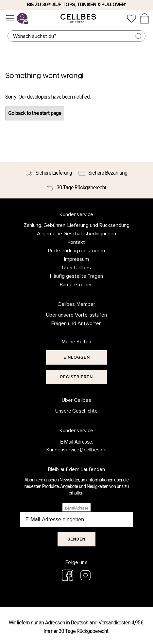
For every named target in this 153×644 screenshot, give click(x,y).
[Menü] (10, 18)
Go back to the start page (35, 113)
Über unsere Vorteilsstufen (76, 315)
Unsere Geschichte (77, 411)
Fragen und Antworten (76, 323)
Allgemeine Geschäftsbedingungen (76, 234)
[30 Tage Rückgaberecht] (76, 188)
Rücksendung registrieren (77, 251)
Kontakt (76, 242)
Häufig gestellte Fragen (76, 276)
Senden (76, 539)
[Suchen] (76, 36)
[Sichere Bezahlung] (103, 173)
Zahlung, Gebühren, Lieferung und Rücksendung (77, 225)
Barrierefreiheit (76, 285)
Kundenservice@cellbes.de (76, 450)
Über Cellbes (77, 268)
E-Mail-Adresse (76, 508)
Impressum (76, 259)
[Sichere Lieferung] (49, 173)
